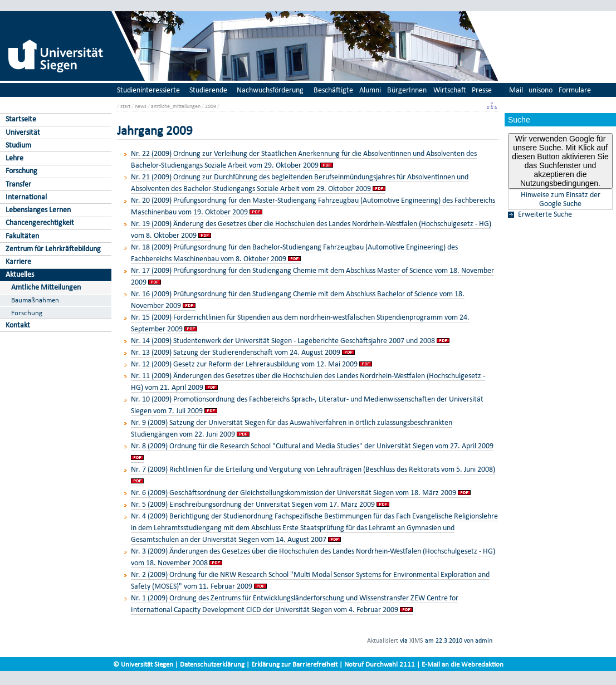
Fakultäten (22, 236)
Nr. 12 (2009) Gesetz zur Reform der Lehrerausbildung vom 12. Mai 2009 (244, 364)
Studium (18, 145)
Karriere (18, 261)
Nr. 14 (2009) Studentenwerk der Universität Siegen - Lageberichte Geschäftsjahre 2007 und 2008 (283, 341)
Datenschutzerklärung (212, 664)
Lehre (14, 158)
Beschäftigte (333, 90)
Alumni (370, 90)
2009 (211, 106)
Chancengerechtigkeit (40, 222)
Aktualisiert (383, 640)
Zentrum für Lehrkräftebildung (53, 249)
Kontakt (18, 325)
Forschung (21, 171)
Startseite (21, 119)
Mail (516, 90)
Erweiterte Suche (545, 214)
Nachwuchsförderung (270, 90)
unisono (541, 90)
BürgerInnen (407, 90)
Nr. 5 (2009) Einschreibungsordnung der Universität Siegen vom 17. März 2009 (253, 504)
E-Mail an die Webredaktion (463, 664)
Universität (23, 132)
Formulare (575, 90)
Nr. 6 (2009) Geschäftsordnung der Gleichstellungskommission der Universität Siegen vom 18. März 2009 (294, 493)
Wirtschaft (450, 90)
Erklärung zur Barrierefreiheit (294, 664)
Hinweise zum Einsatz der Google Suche (561, 199)
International (26, 197)
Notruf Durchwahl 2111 (380, 664)
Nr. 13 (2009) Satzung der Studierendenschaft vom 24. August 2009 (236, 352)
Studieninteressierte (148, 90)
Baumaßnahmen (35, 300)
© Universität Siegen (143, 664)
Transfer (18, 184)
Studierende (208, 90)
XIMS (416, 640)
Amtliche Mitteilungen (46, 287)
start (125, 106)
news (141, 106)
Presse (482, 90)
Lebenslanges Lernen (38, 210)
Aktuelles (20, 274)
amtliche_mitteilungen (176, 106)
